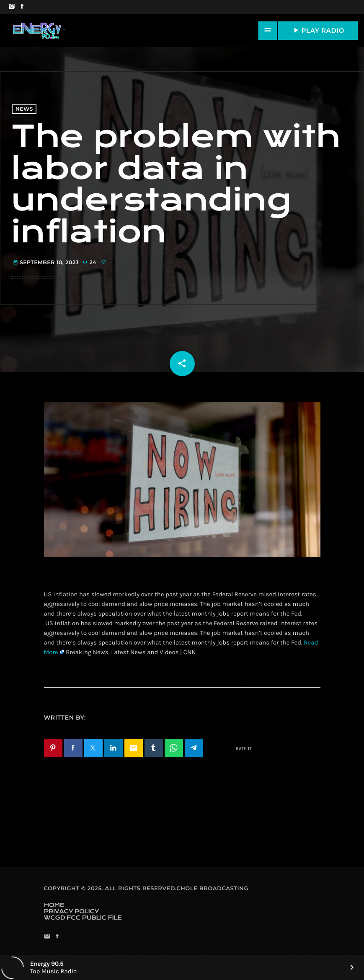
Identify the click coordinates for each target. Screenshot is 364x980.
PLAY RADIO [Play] (318, 30)
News (24, 109)
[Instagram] (12, 7)
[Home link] (36, 31)
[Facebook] (22, 7)
